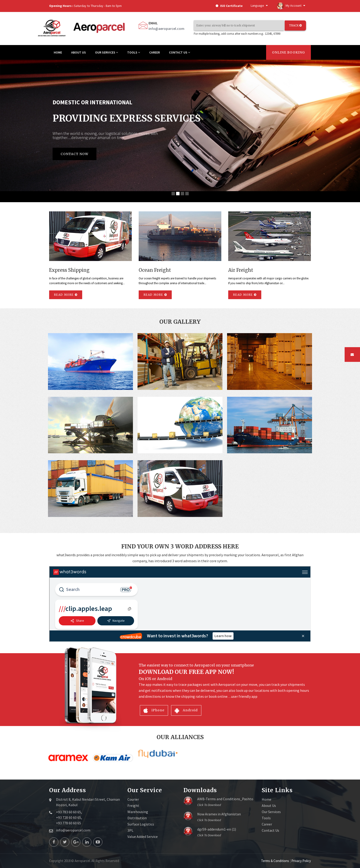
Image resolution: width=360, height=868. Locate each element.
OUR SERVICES (107, 52)
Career (267, 824)
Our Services (271, 812)
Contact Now (75, 154)
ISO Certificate (229, 6)
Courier (133, 799)
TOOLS (134, 52)
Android (186, 710)
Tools (266, 818)
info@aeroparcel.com (166, 28)
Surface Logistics (141, 824)
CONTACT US (180, 52)
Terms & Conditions (275, 861)
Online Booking (288, 52)
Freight (133, 806)
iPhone (154, 710)
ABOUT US (79, 52)
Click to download (209, 805)
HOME (58, 52)
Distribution (137, 818)
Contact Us (270, 830)
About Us (269, 806)
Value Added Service (143, 837)
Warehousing (138, 812)
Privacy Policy (301, 861)
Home (267, 799)
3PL (130, 830)
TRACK (295, 25)
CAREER (155, 52)
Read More (66, 295)
